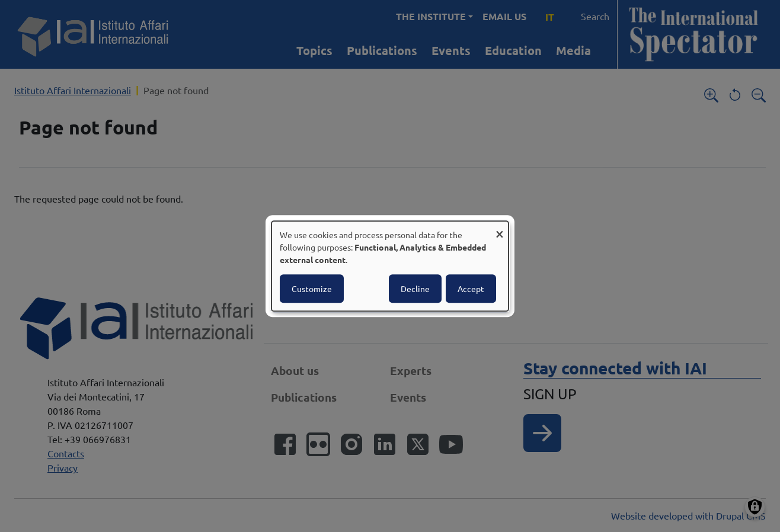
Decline (415, 289)
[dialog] (390, 266)
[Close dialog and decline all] (500, 228)
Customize (312, 289)
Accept (471, 289)
